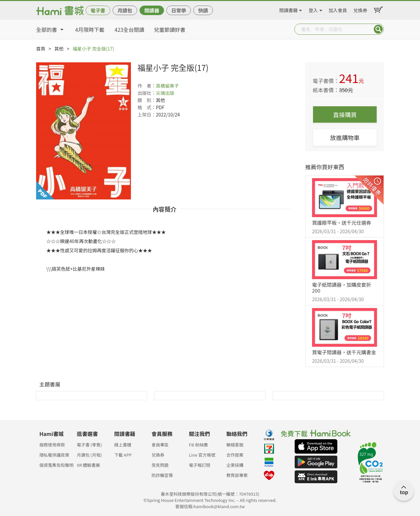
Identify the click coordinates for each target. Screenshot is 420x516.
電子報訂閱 (200, 465)
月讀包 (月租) (89, 455)
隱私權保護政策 (54, 455)
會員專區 (160, 445)
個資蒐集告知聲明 (56, 465)
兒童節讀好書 (170, 30)
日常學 (179, 10)
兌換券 (360, 9)
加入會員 (338, 9)
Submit (378, 29)
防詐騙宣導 (162, 475)
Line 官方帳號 (202, 455)
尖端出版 (165, 93)
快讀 (203, 10)
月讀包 (125, 10)
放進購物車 (345, 137)
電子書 (98, 10)
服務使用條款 (52, 445)
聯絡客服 (235, 445)
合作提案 (235, 455)
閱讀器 (152, 10)
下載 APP (123, 455)
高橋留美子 (167, 86)
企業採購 (235, 465)
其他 (59, 49)
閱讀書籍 (288, 9)
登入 (313, 9)
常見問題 (160, 465)
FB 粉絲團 (199, 445)
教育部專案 (237, 475)
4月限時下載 (90, 30)
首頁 (41, 49)
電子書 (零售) (89, 445)
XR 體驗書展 (88, 465)
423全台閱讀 (129, 30)
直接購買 (345, 114)
